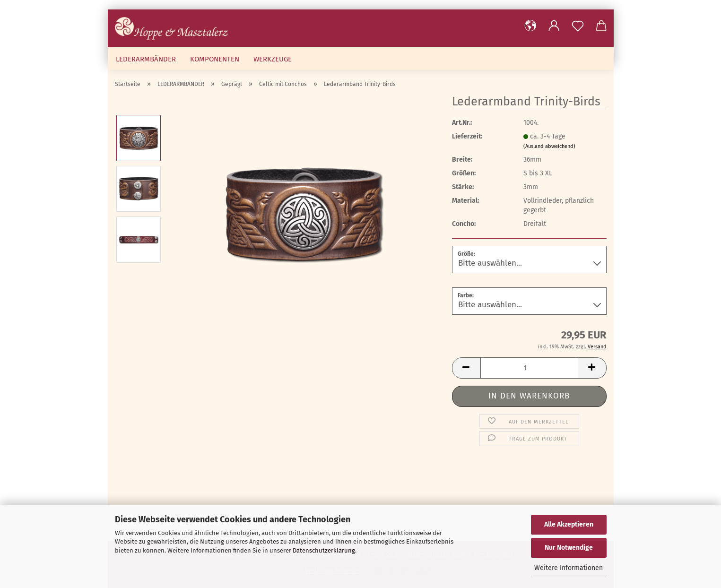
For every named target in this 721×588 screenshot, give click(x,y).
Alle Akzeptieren (569, 524)
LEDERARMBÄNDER (146, 59)
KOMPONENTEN (215, 59)
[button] (530, 26)
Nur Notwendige (569, 548)
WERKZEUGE (273, 59)
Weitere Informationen (569, 568)
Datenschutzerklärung (324, 550)
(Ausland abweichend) (549, 146)
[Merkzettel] (578, 26)
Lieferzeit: (467, 136)
